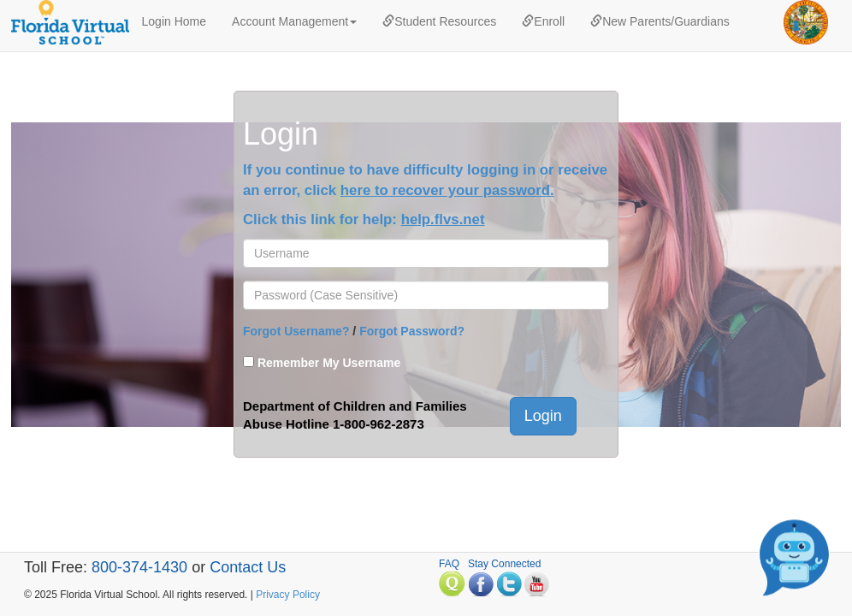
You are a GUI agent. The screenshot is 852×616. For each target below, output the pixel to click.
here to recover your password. (447, 190)
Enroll (543, 21)
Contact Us (248, 567)
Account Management (294, 21)
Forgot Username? (296, 331)
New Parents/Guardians (660, 21)
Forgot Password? (412, 331)
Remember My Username (329, 363)
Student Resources (439, 21)
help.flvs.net (443, 219)
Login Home (175, 21)
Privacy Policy (288, 595)
